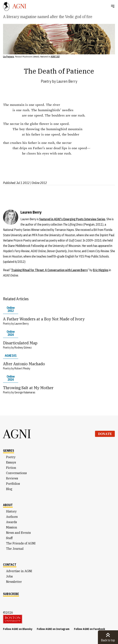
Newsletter (14, 582)
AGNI (17, 434)
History (11, 511)
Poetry (46, 81)
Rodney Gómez (23, 348)
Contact (10, 565)
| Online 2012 (39, 183)
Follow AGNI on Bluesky (18, 629)
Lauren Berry (67, 81)
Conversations (16, 473)
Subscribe (11, 594)
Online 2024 (11, 333)
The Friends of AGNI (21, 543)
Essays (11, 462)
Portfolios (13, 484)
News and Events (18, 533)
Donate (105, 434)
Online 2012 (11, 309)
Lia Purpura (8, 57)
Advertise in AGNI (19, 571)
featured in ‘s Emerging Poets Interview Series (72, 219)
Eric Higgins (101, 270)
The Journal (15, 549)
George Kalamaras (25, 392)
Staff (9, 538)
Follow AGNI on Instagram (53, 629)
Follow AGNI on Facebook (90, 629)
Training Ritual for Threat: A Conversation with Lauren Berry (50, 270)
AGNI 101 (11, 356)
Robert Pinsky (22, 368)
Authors (12, 517)
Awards (11, 522)
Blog (9, 489)
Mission (12, 527)
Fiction (11, 468)
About (8, 505)
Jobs (9, 576)
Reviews (12, 478)
